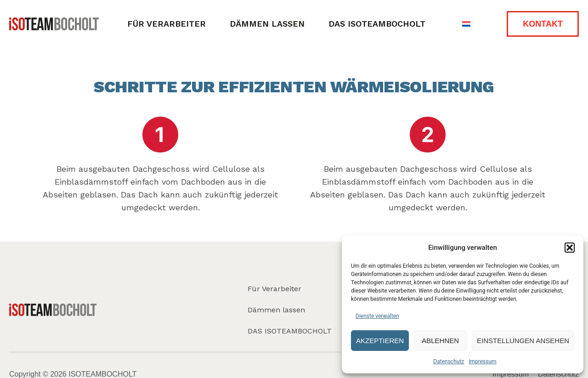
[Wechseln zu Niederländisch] (466, 24)
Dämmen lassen (267, 24)
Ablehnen (440, 341)
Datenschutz (449, 361)
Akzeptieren (380, 341)
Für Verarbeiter (167, 24)
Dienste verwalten (377, 316)
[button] (570, 248)
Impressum (482, 361)
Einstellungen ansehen (523, 341)
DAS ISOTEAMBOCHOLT (377, 24)
